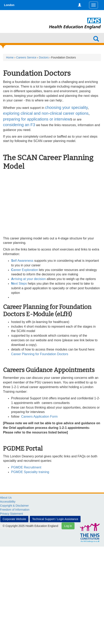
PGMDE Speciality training (30, 472)
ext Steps (19, 284)
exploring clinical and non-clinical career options (46, 113)
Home (10, 57)
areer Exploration (25, 270)
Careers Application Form (39, 417)
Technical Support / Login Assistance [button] (55, 519)
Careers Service (26, 57)
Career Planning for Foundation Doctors (40, 354)
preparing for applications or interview (37, 119)
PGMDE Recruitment (26, 467)
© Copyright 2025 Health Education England (30, 526)
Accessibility (8, 502)
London (9, 5)
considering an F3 (19, 125)
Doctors (44, 57)
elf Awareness (22, 261)
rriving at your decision (29, 279)
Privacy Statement (12, 514)
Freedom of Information (15, 510)
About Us (6, 498)
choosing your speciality (66, 107)
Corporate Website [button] (14, 519)
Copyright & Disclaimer (14, 506)
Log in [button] (68, 526)
